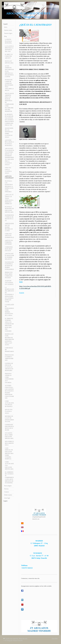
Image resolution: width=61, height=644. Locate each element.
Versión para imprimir (11, 638)
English (22, 293)
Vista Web (55, 638)
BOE (21, 282)
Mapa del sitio (23, 638)
